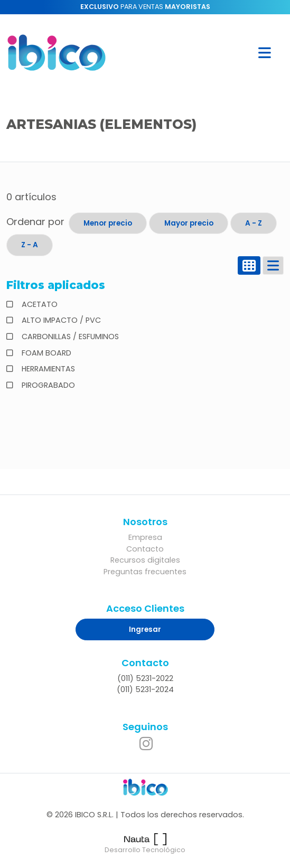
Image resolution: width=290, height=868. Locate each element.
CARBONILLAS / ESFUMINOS (69, 337)
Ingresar (145, 629)
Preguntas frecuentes (145, 572)
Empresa (145, 537)
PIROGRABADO (47, 385)
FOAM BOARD (45, 353)
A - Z (254, 223)
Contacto (145, 549)
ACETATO (39, 304)
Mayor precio (189, 223)
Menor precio (108, 223)
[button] (265, 53)
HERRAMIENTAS (47, 369)
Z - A (30, 245)
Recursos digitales (145, 560)
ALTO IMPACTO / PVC (60, 320)
